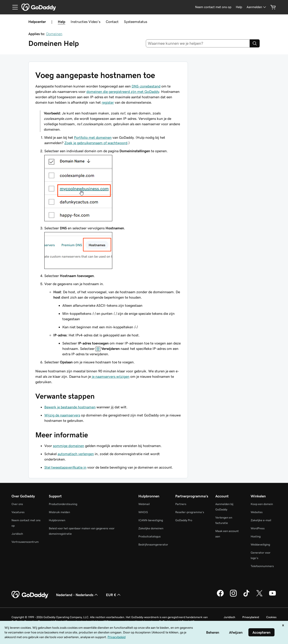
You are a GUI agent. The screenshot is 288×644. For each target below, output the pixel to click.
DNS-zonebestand (146, 86)
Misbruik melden (59, 512)
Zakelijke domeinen (151, 528)
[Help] (239, 7)
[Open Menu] (13, 7)
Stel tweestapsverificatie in (65, 467)
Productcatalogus (150, 536)
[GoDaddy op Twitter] (259, 596)
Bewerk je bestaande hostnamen (70, 407)
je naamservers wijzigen (111, 376)
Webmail (144, 504)
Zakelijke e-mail (261, 520)
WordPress (258, 528)
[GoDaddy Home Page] (30, 595)
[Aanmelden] (257, 7)
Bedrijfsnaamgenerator (153, 544)
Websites (257, 512)
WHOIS (143, 512)
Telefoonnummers (262, 566)
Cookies (271, 617)
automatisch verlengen (76, 454)
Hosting (256, 536)
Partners (181, 504)
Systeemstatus (136, 22)
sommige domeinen (69, 446)
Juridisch (17, 534)
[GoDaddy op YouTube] (272, 596)
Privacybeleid (251, 617)
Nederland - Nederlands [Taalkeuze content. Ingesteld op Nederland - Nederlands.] (77, 595)
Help (62, 22)
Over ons (17, 504)
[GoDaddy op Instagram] (233, 596)
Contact (112, 22)
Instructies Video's (85, 22)
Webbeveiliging (260, 544)
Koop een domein (262, 504)
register (108, 102)
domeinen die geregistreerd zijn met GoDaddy (123, 92)
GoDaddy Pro (184, 520)
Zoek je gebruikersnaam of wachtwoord (96, 143)
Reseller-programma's (190, 512)
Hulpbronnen (57, 520)
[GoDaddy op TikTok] (246, 596)
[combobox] (198, 43)
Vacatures (18, 512)
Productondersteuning (63, 504)
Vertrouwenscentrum (25, 542)
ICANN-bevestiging (151, 520)
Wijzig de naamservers (62, 415)
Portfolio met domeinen (93, 137)
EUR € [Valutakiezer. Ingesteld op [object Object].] (114, 595)
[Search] (255, 43)
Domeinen (54, 34)
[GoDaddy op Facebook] (220, 596)
